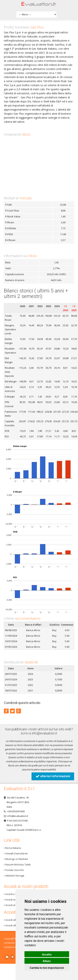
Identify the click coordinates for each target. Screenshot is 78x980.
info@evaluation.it (44, 733)
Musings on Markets (16, 859)
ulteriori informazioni (53, 776)
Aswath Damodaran (16, 853)
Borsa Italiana (12, 848)
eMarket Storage (14, 876)
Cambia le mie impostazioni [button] (47, 968)
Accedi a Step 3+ (14, 894)
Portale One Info (14, 870)
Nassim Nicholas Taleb (17, 864)
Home (39, 5)
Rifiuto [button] (47, 961)
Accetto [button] (47, 955)
